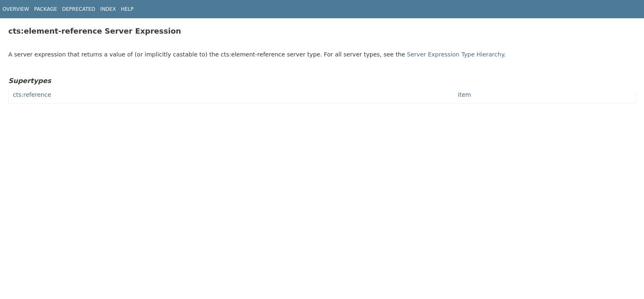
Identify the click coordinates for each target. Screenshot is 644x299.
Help (127, 9)
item (464, 95)
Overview (16, 9)
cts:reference (32, 95)
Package (46, 9)
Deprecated (79, 9)
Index (108, 9)
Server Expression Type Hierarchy (455, 54)
